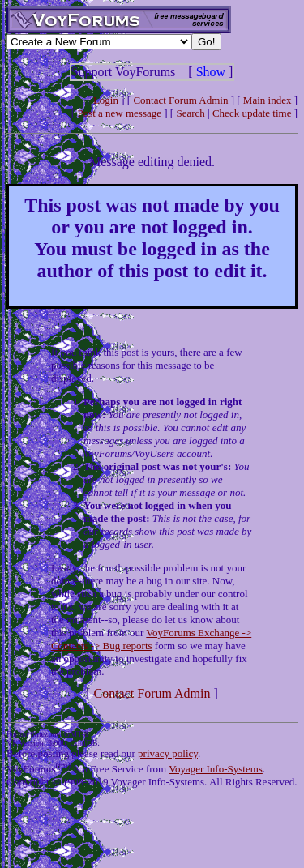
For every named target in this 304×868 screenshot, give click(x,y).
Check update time (252, 113)
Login (106, 100)
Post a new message (119, 113)
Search (190, 113)
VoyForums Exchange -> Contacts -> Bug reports (151, 639)
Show (211, 72)
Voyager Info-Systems (216, 769)
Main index (268, 100)
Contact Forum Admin (180, 100)
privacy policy (168, 753)
